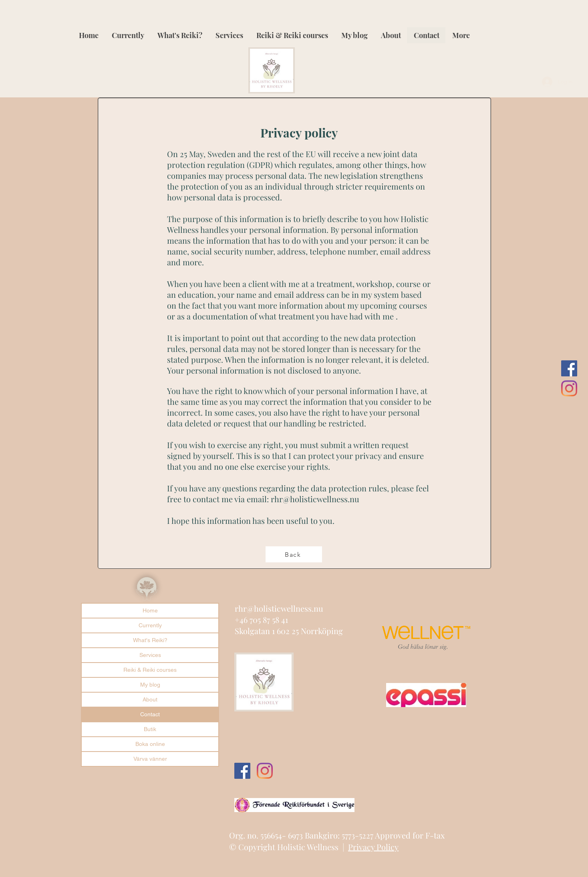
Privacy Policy (373, 847)
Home (150, 610)
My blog (150, 685)
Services (150, 655)
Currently (150, 625)
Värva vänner (150, 759)
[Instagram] (569, 388)
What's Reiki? (150, 640)
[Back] (294, 554)
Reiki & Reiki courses (150, 670)
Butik (150, 729)
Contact (150, 714)
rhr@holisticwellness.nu (315, 499)
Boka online (150, 744)
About (150, 699)
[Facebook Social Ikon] (569, 368)
